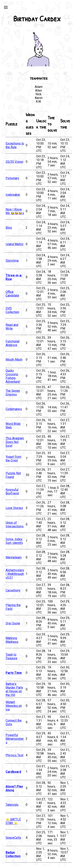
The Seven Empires (13, 393)
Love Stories (14, 508)
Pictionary (12, 178)
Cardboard (13, 772)
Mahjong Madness (12, 640)
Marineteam (14, 557)
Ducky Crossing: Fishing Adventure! (13, 376)
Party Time (14, 673)
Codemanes (14, 409)
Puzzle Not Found (13, 475)
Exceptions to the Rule (15, 145)
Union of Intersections (15, 524)
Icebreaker (13, 195)
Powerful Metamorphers (15, 739)
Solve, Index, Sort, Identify (14, 541)
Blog (9, 228)
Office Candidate (12, 294)
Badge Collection (13, 854)
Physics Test (14, 755)
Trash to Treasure (11, 656)
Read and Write (12, 327)
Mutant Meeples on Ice (14, 706)
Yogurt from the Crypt (13, 459)
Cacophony (13, 590)
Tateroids (12, 805)
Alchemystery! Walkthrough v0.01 (15, 574)
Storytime (12, 261)
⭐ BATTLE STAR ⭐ (13, 821)
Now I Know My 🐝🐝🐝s (15, 211)
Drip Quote (13, 623)
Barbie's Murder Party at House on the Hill (14, 689)
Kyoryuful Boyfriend (12, 492)
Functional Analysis (12, 343)
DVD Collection (12, 310)
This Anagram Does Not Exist (15, 442)
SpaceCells (13, 838)
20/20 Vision (14, 162)
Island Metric (14, 244)
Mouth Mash (14, 360)
